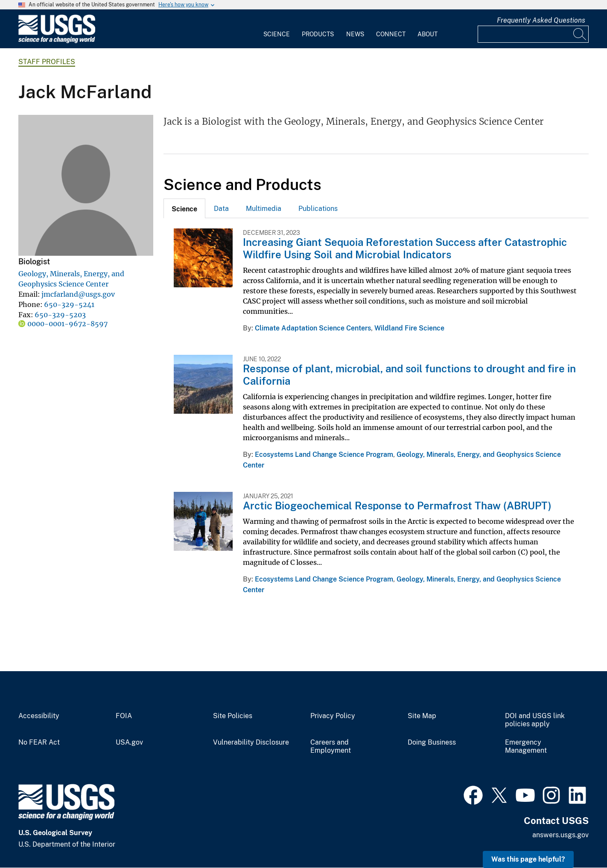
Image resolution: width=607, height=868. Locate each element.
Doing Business (432, 742)
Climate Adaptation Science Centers (313, 328)
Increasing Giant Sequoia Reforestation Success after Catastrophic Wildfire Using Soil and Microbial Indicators (405, 248)
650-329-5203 (60, 315)
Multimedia (264, 209)
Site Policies (233, 716)
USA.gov (129, 742)
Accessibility (39, 716)
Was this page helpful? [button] (528, 859)
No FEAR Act (39, 742)
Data (221, 209)
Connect (391, 34)
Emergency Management (526, 747)
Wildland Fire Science (409, 328)
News (355, 34)
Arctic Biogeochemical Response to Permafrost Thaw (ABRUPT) (397, 506)
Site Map (422, 716)
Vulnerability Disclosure (251, 742)
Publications (318, 209)
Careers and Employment (331, 747)
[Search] (580, 34)
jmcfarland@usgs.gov (78, 294)
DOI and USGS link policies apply (535, 720)
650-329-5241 (69, 304)
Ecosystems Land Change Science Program (324, 454)
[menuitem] (277, 29)
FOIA (124, 716)
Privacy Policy (333, 716)
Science (277, 34)
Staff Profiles (47, 62)
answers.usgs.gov (560, 835)
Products (318, 34)
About (428, 34)
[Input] (533, 34)
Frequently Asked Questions (541, 20)
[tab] (184, 208)
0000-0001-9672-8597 (67, 324)
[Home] (57, 41)
